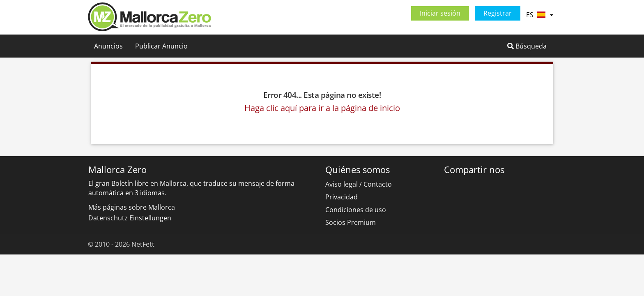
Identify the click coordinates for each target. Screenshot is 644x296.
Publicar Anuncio (161, 46)
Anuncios (108, 46)
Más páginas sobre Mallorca (132, 207)
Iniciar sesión (440, 13)
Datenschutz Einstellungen (130, 218)
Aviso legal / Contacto (359, 184)
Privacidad (342, 197)
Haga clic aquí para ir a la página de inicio (322, 108)
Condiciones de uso (356, 210)
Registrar (498, 13)
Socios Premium (351, 222)
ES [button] (539, 15)
